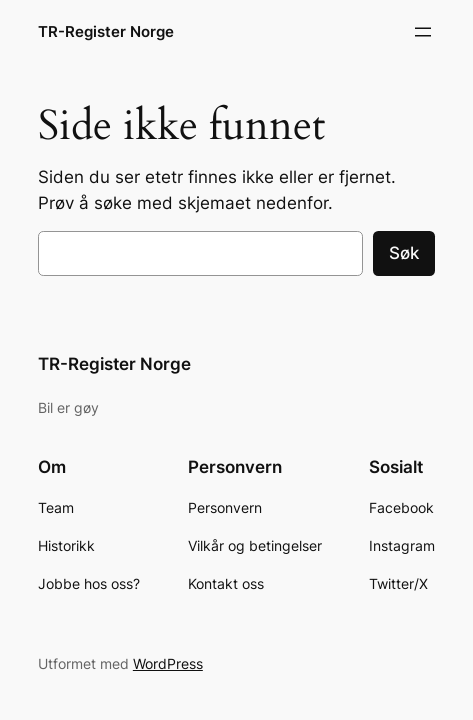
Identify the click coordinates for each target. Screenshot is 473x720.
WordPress (168, 663)
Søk (404, 253)
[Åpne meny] (423, 32)
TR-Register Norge (106, 32)
